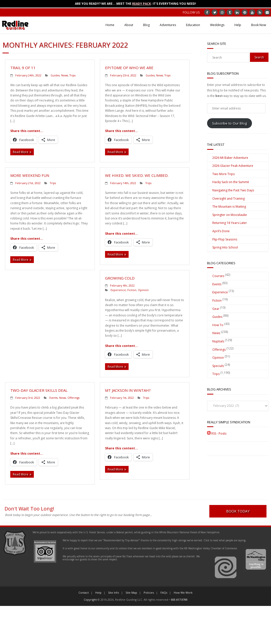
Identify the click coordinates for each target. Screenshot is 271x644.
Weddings (217, 25)
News (65, 75)
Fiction (132, 290)
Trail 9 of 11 (23, 68)
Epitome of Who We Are (129, 68)
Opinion (143, 290)
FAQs (164, 593)
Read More (21, 152)
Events (54, 398)
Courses (218, 276)
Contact (84, 593)
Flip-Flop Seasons (225, 239)
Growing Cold (120, 278)
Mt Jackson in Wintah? (128, 390)
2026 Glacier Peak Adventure (233, 166)
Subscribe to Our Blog (230, 123)
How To (218, 325)
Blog (146, 25)
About (129, 25)
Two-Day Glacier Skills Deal (39, 390)
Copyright (90, 600)
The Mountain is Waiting (229, 207)
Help (238, 25)
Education (193, 25)
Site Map (131, 593)
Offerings (73, 398)
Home (110, 25)
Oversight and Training (229, 199)
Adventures (168, 25)
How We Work (183, 593)
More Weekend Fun (30, 175)
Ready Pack (142, 4)
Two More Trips (223, 174)
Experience (118, 290)
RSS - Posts (217, 433)
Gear (216, 309)
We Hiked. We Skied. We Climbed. (137, 175)
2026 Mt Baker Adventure (230, 158)
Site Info (114, 593)
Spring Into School (225, 247)
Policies (149, 593)
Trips (72, 75)
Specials (218, 366)
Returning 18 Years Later (230, 223)
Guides (55, 75)
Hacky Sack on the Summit (231, 182)
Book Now (259, 25)
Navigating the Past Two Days (233, 190)
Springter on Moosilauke (230, 215)
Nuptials (218, 341)
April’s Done (221, 231)
